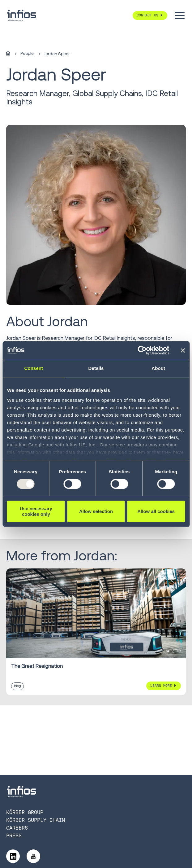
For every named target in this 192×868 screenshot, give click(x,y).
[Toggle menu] (180, 15)
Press (14, 836)
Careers (17, 828)
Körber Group (25, 812)
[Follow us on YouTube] (33, 856)
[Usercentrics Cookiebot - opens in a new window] (142, 350)
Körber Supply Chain (36, 820)
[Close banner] (183, 350)
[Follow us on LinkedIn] (13, 856)
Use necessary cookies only (36, 511)
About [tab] (158, 368)
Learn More (161, 686)
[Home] (8, 54)
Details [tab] (96, 368)
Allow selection (96, 511)
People (27, 54)
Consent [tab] (34, 368)
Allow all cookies (156, 511)
